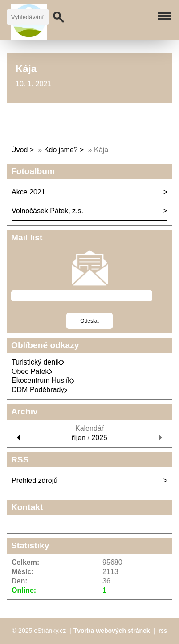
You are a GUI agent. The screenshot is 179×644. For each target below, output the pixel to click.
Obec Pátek (32, 371)
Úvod (19, 150)
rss (163, 631)
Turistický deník (38, 362)
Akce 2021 (28, 192)
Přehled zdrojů (35, 480)
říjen (79, 438)
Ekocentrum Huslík (43, 380)
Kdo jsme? (61, 150)
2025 (99, 438)
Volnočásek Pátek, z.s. (47, 211)
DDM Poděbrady (40, 390)
